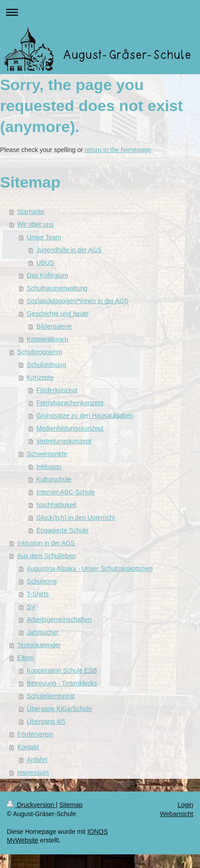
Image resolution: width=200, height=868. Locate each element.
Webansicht (177, 814)
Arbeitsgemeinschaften (59, 619)
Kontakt (28, 747)
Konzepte (40, 377)
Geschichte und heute (58, 314)
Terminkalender (39, 645)
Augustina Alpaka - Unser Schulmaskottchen (90, 569)
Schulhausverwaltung (57, 288)
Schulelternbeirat (51, 696)
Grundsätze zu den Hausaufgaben (85, 416)
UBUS (45, 263)
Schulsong (42, 581)
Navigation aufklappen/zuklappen (100, 12)
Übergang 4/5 (46, 721)
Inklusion (49, 467)
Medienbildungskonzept (70, 428)
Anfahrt (37, 760)
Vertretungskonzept (64, 441)
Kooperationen (48, 339)
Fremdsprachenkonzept (70, 403)
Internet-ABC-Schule (66, 492)
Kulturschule (54, 479)
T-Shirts (38, 594)
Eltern (26, 658)
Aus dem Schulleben (46, 556)
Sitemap (71, 805)
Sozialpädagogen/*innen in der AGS (78, 301)
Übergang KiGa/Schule (59, 709)
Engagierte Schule (62, 530)
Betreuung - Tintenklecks (62, 683)
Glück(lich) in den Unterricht (76, 518)
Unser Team (44, 237)
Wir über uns (35, 224)
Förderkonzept (57, 390)
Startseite (31, 212)
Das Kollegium (47, 275)
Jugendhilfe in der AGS (69, 250)
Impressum (33, 772)
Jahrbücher (43, 632)
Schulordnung (46, 365)
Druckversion (31, 805)
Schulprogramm (40, 352)
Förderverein (35, 734)
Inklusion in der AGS (46, 543)
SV (31, 607)
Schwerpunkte (47, 454)
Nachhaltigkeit (56, 505)
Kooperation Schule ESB (62, 670)
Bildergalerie (54, 326)
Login (185, 805)
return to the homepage (118, 150)
